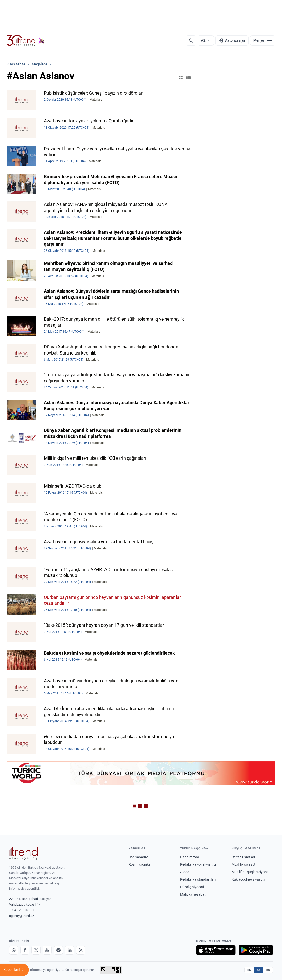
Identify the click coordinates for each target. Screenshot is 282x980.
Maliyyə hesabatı (193, 894)
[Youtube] (47, 950)
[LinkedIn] (69, 950)
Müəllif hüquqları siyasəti (251, 872)
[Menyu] (263, 40)
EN (249, 970)
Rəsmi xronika (140, 864)
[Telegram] (58, 950)
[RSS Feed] (81, 950)
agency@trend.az (22, 916)
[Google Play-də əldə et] (256, 950)
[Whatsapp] (14, 950)
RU (268, 970)
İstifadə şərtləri (243, 857)
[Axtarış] (191, 40)
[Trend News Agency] (23, 853)
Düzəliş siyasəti (192, 887)
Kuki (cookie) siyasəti (248, 879)
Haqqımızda (190, 857)
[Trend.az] (26, 40)
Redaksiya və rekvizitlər (198, 864)
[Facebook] (25, 950)
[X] (36, 950)
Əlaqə (185, 872)
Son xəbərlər (138, 857)
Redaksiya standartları (198, 879)
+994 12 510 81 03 (22, 910)
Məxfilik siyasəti (244, 864)
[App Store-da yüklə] (216, 950)
